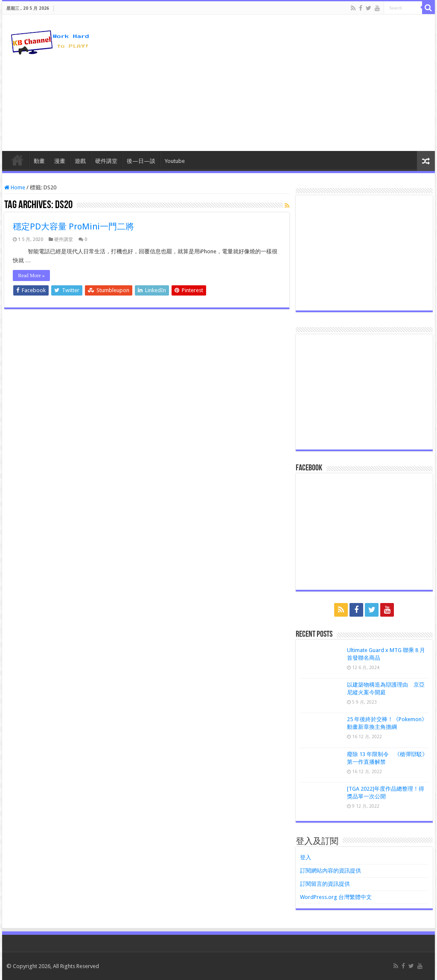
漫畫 (60, 161)
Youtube (175, 161)
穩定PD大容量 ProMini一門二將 (73, 226)
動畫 (39, 161)
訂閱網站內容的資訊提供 (331, 871)
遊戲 (80, 161)
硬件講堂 (106, 161)
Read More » (31, 275)
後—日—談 (141, 161)
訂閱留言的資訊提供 (325, 884)
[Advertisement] (273, 83)
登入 (306, 857)
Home (15, 187)
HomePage (17, 160)
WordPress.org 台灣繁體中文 (336, 897)
